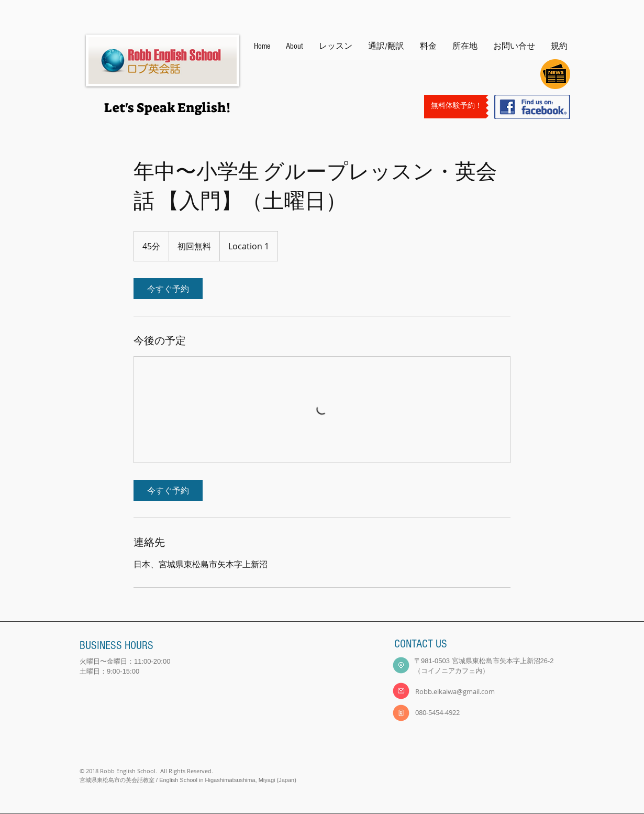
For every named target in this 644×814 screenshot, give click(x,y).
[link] (168, 289)
